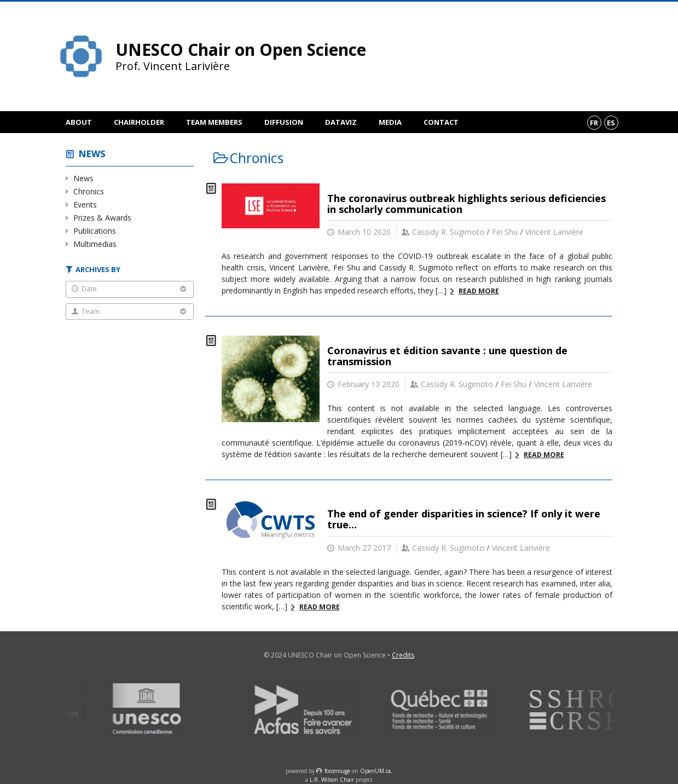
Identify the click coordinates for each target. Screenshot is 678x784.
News (92, 154)
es (611, 123)
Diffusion (284, 122)
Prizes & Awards (103, 218)
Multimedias (95, 244)
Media (390, 122)
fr (594, 123)
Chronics (89, 191)
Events (85, 204)
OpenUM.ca (375, 771)
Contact (441, 122)
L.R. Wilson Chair (332, 780)
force (337, 771)
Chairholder (139, 122)
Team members (214, 122)
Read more (479, 291)
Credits (403, 655)
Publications (95, 231)
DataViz (341, 122)
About (79, 122)
